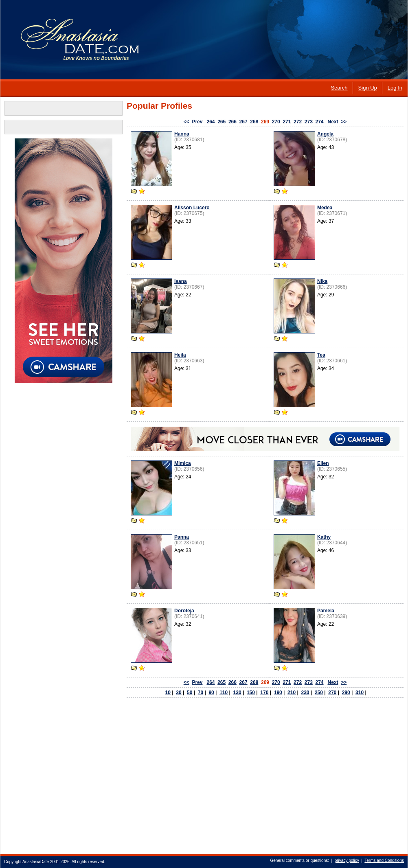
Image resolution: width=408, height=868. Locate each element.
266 (233, 122)
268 (254, 122)
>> (344, 122)
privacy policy (347, 860)
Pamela (326, 611)
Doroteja (184, 611)
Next (333, 122)
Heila (180, 355)
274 (320, 122)
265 (222, 122)
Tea (321, 355)
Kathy (324, 537)
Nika (322, 281)
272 (298, 122)
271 (287, 122)
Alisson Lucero (192, 208)
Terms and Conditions (384, 860)
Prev (197, 122)
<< (186, 122)
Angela (325, 134)
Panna (182, 537)
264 (211, 122)
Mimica (183, 463)
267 (243, 122)
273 (309, 122)
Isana (181, 281)
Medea (325, 208)
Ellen (323, 463)
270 (276, 122)
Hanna (182, 134)
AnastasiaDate (36, 862)
